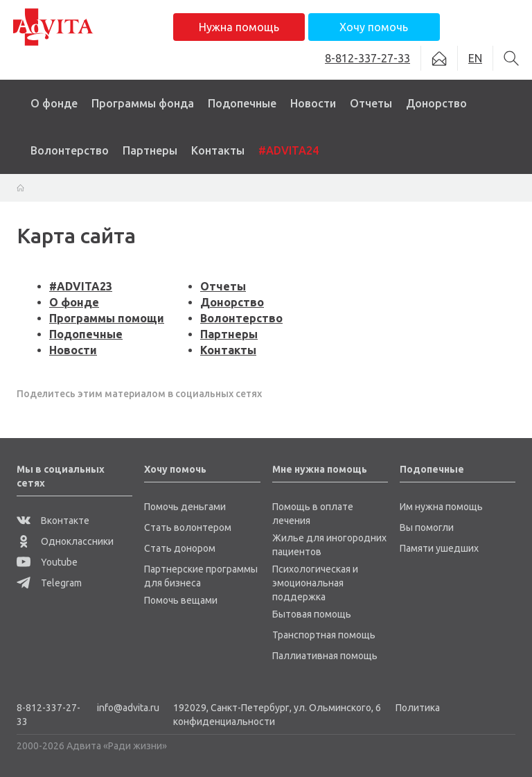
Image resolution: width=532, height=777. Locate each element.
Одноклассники (65, 541)
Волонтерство (70, 150)
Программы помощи (107, 318)
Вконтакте (53, 521)
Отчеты (371, 103)
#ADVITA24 (289, 150)
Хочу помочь (374, 27)
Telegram (49, 583)
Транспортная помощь (324, 635)
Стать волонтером (188, 527)
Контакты (218, 150)
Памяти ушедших (439, 548)
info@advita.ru (128, 708)
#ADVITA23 (81, 286)
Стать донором (180, 548)
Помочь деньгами (185, 507)
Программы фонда (143, 103)
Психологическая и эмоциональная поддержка (315, 583)
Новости (313, 103)
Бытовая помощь (312, 614)
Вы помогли (427, 527)
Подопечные (242, 103)
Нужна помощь (239, 27)
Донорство (436, 103)
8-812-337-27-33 (48, 715)
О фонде (54, 103)
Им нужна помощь (441, 507)
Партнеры (150, 150)
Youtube (47, 562)
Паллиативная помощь (325, 656)
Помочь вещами (181, 600)
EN (475, 58)
